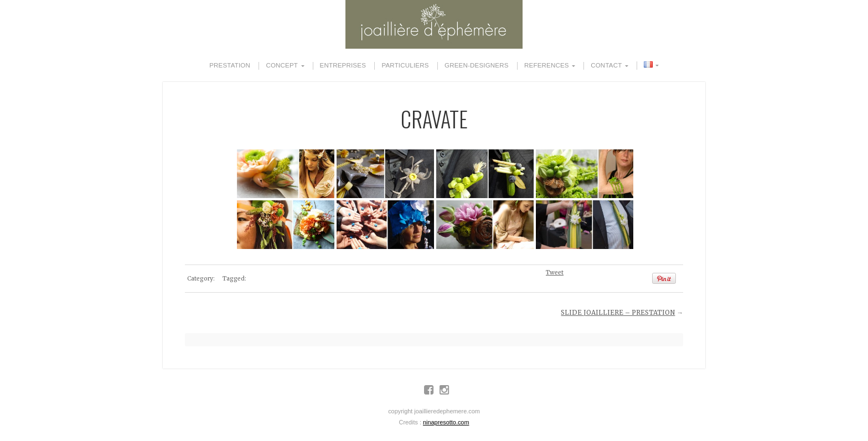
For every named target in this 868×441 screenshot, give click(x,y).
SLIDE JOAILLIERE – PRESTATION (618, 313)
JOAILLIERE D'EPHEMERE (434, 24)
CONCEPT (282, 65)
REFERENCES (547, 65)
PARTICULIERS (405, 65)
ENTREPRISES (343, 65)
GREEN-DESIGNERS (477, 65)
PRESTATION (230, 65)
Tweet (555, 273)
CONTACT (606, 65)
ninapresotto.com (446, 422)
